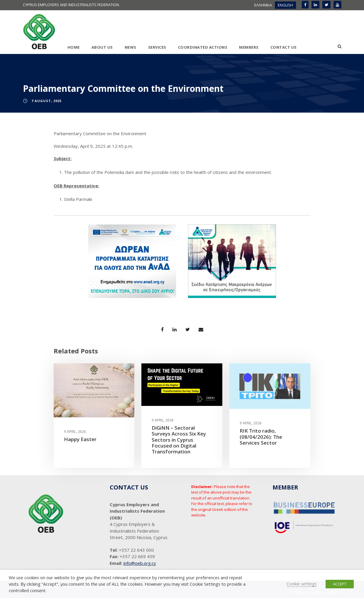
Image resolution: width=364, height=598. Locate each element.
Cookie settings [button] (302, 584)
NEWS (131, 47)
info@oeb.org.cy (140, 563)
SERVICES (157, 47)
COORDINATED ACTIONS (203, 47)
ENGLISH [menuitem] (285, 5)
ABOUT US (102, 47)
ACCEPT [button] (340, 584)
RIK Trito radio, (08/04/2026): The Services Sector (261, 437)
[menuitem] (263, 5)
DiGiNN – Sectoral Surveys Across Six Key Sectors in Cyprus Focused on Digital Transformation (179, 440)
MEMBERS (249, 47)
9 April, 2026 (75, 432)
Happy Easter (80, 439)
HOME (74, 47)
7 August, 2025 (46, 101)
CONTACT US (284, 47)
